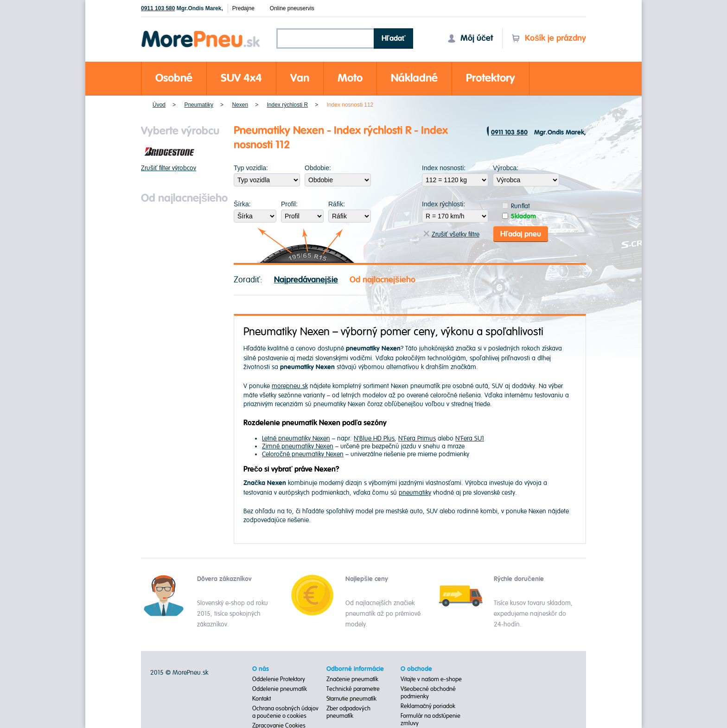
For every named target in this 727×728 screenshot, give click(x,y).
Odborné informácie (355, 668)
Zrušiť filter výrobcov (169, 168)
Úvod (159, 105)
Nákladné (414, 78)
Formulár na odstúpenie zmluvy (430, 718)
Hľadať (394, 38)
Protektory (491, 78)
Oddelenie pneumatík (280, 688)
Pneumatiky (199, 105)
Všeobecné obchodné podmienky (428, 691)
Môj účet (470, 38)
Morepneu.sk (201, 32)
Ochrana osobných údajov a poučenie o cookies (285, 711)
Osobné (174, 78)
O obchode (416, 668)
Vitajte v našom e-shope (431, 678)
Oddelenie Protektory (279, 678)
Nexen (240, 105)
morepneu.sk (290, 385)
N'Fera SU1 (470, 437)
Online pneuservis (292, 8)
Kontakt (261, 697)
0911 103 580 (158, 8)
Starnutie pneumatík (351, 697)
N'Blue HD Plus (374, 437)
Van (300, 78)
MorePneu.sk (190, 671)
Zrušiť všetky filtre (451, 233)
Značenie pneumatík (353, 678)
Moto (350, 78)
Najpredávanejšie (306, 278)
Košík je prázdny (549, 38)
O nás (261, 668)
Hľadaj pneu (521, 233)
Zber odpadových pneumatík (348, 711)
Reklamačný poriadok (428, 705)
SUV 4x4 (241, 78)
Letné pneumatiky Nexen (296, 437)
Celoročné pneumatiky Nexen (303, 453)
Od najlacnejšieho (383, 278)
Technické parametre (353, 688)
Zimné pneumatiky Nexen (298, 445)
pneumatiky (415, 491)
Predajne (243, 8)
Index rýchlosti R (287, 105)
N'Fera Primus (417, 437)
